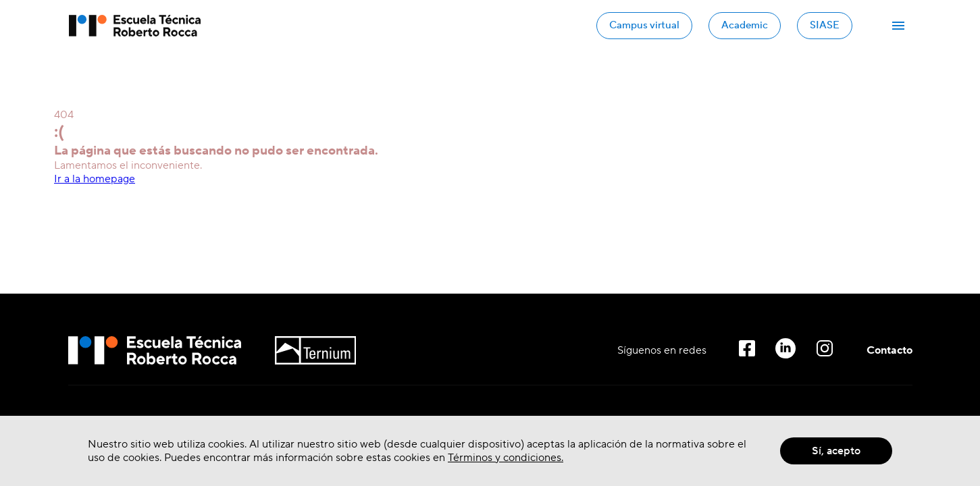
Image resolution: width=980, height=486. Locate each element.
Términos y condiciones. (506, 458)
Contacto (889, 350)
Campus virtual (644, 25)
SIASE (825, 25)
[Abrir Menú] (898, 26)
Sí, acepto (836, 451)
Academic (745, 25)
